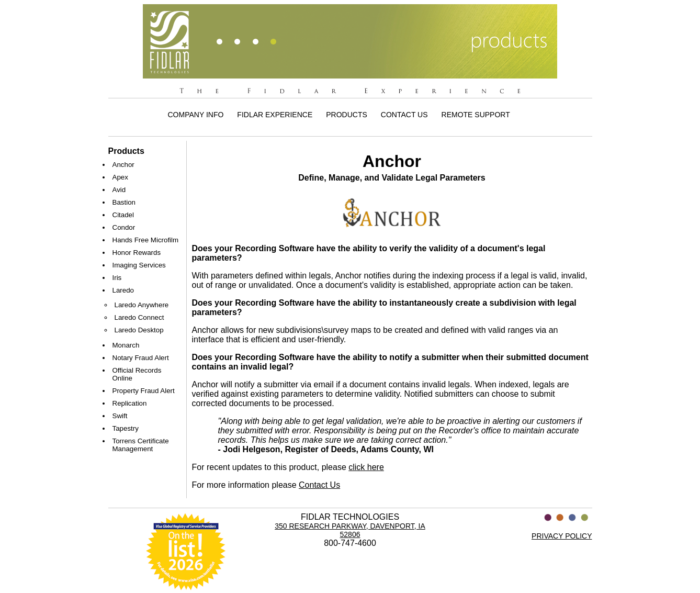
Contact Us (404, 115)
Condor (124, 227)
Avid (119, 190)
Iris (117, 278)
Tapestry (126, 428)
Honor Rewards (137, 253)
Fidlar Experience (275, 115)
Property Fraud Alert (144, 391)
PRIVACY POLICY (562, 536)
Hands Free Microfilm (146, 240)
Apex (120, 177)
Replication (130, 403)
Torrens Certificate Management (141, 445)
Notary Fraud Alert (141, 358)
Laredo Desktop (139, 330)
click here (366, 467)
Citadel (123, 215)
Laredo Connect (139, 317)
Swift (120, 416)
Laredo (123, 290)
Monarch (126, 345)
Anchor (123, 165)
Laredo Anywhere (142, 305)
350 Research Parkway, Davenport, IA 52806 (350, 530)
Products (347, 115)
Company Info (196, 115)
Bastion (124, 202)
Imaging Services (139, 265)
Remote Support (476, 115)
